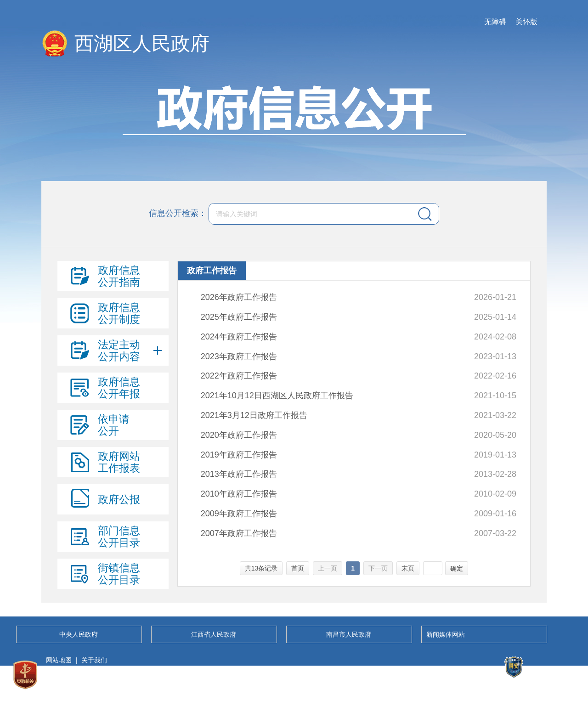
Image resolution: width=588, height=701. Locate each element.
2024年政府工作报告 (239, 337)
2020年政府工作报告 (239, 435)
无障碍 (495, 22)
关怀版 (526, 22)
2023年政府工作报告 (239, 356)
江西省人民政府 (214, 634)
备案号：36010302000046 (513, 685)
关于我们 (94, 660)
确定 (457, 568)
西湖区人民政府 (142, 43)
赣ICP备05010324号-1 (78, 685)
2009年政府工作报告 (239, 514)
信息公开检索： (178, 213)
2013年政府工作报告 (239, 474)
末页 (408, 568)
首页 (298, 568)
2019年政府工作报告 (239, 455)
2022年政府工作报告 (239, 376)
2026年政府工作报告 (239, 297)
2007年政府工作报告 (239, 533)
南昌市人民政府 (349, 634)
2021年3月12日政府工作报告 (254, 415)
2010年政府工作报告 (239, 494)
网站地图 (59, 660)
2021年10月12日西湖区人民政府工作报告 (277, 396)
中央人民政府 (79, 634)
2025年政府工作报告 (239, 317)
